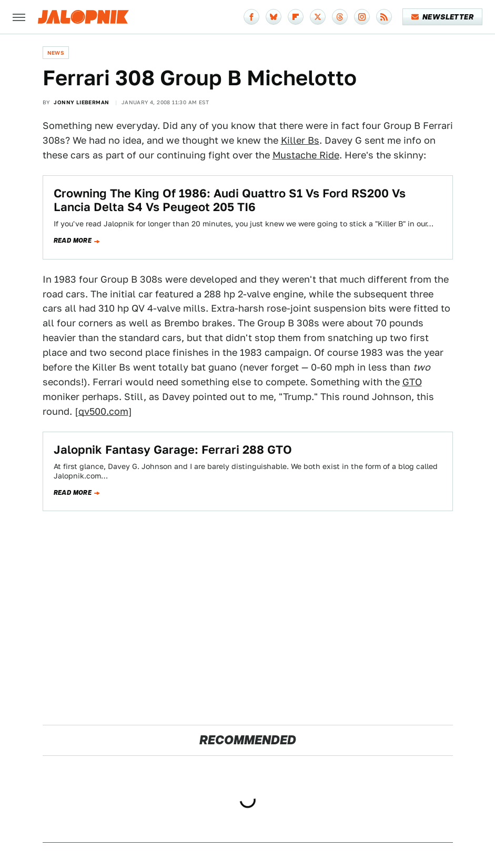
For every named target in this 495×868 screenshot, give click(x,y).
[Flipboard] (296, 17)
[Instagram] (362, 17)
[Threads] (340, 17)
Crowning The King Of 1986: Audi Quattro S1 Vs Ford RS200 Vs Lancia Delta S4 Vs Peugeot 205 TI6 (230, 200)
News (56, 53)
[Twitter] (318, 17)
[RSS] (384, 17)
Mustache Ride (306, 155)
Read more (73, 241)
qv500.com (103, 411)
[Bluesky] (274, 17)
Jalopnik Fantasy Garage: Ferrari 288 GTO (173, 450)
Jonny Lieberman (81, 102)
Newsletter (443, 17)
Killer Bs (300, 140)
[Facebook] (251, 17)
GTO (412, 382)
